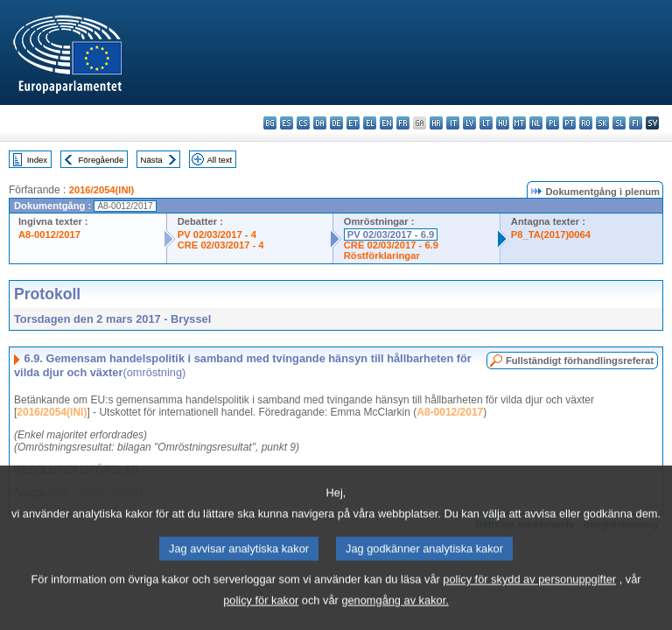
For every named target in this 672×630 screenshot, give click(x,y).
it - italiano (453, 123)
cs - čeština (303, 123)
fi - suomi (636, 123)
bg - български (270, 123)
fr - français (403, 123)
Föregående (101, 160)
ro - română (586, 123)
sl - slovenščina (619, 123)
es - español (287, 123)
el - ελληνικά (370, 123)
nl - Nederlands (536, 123)
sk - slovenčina (602, 123)
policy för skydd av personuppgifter (529, 601)
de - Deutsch (336, 123)
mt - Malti (519, 123)
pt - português (569, 123)
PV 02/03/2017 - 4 (217, 234)
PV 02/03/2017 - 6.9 (391, 234)
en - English (386, 123)
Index (37, 160)
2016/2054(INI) (102, 190)
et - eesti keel (353, 123)
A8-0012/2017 (49, 234)
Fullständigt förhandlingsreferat (580, 360)
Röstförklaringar (382, 255)
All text (219, 160)
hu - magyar (503, 123)
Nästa (152, 160)
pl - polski (553, 123)
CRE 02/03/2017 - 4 (221, 245)
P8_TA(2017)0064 (551, 234)
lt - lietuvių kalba (486, 123)
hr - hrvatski (436, 123)
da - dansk (320, 123)
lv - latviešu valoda (469, 123)
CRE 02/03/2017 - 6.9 (391, 245)
